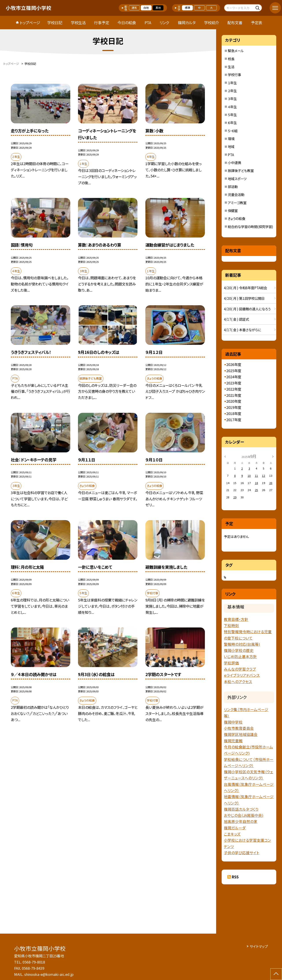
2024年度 (234, 377)
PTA (148, 23)
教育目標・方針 (236, 619)
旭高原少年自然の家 (241, 821)
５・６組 (233, 131)
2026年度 (234, 364)
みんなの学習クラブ (240, 669)
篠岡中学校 (233, 722)
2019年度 (234, 407)
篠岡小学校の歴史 (239, 650)
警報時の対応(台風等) (242, 644)
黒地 (158, 8)
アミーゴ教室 (237, 203)
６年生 (232, 122)
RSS (235, 877)
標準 (187, 8)
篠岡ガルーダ (235, 828)
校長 (231, 59)
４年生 (232, 107)
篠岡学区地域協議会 (241, 734)
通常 (134, 8)
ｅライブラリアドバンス (242, 675)
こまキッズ (232, 834)
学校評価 (231, 663)
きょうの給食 (237, 218)
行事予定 (102, 23)
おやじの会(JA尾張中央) (244, 815)
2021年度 (234, 395)
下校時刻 (231, 625)
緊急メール (236, 51)
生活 (231, 67)
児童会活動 (236, 194)
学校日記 (55, 23)
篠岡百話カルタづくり (241, 809)
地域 (231, 146)
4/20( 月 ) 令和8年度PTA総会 (245, 288)
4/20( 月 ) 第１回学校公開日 (244, 298)
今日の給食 (127, 23)
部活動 (233, 186)
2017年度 (234, 420)
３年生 (232, 99)
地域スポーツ (237, 179)
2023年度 (234, 383)
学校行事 (234, 75)
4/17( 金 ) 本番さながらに (242, 330)
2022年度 (234, 389)
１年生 (232, 83)
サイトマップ (259, 946)
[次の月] (273, 456)
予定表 (257, 23)
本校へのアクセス (238, 682)
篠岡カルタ (187, 23)
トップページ (30, 23)
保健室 (233, 210)
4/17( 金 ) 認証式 (236, 319)
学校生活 (78, 23)
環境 (231, 139)
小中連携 (234, 163)
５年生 (232, 115)
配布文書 (235, 23)
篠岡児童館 (233, 741)
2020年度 (234, 401)
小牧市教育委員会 (239, 728)
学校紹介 (211, 23)
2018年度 (234, 413)
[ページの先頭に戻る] (276, 974)
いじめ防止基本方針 (240, 656)
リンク (164, 23)
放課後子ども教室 (241, 170)
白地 (146, 8)
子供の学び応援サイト (242, 853)
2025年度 (234, 371)
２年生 (232, 91)
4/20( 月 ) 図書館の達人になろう (247, 309)
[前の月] (225, 456)
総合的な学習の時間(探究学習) (250, 227)
